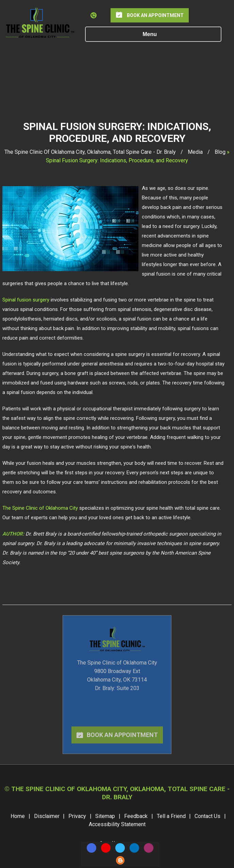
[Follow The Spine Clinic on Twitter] (120, 848)
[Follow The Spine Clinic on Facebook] (91, 848)
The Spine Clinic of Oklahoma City (40, 508)
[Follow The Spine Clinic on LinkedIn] (134, 848)
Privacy (77, 816)
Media (195, 152)
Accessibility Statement (117, 824)
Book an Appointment (155, 15)
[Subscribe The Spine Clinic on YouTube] (106, 848)
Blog (220, 152)
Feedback (136, 816)
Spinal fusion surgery (27, 300)
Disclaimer (47, 816)
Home (18, 816)
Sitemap (105, 816)
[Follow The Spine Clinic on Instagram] (149, 848)
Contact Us (207, 816)
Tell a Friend (171, 816)
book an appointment (122, 735)
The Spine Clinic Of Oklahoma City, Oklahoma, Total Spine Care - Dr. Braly (91, 152)
